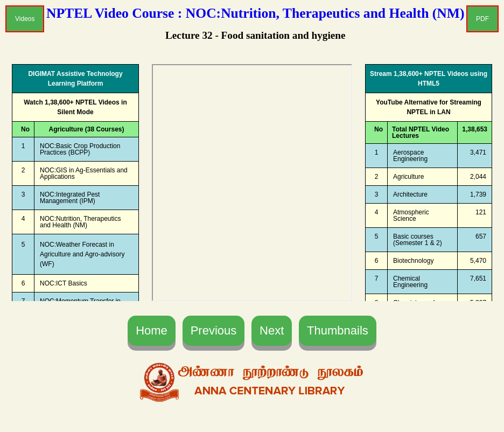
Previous (214, 330)
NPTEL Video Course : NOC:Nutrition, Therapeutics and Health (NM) (255, 13)
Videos (25, 19)
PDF (482, 19)
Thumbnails (338, 330)
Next (272, 330)
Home (152, 330)
